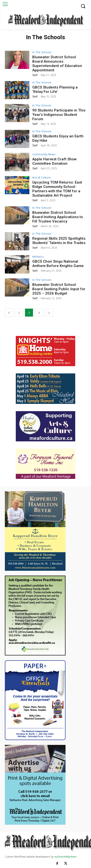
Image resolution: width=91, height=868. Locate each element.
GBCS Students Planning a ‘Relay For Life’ (55, 89)
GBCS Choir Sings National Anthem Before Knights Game (58, 264)
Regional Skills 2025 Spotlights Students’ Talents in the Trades (59, 241)
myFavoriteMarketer (66, 857)
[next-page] (49, 313)
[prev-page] (9, 313)
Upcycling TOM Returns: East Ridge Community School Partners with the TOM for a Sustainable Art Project (57, 189)
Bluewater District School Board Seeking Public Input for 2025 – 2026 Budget (59, 289)
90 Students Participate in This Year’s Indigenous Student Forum (59, 115)
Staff (35, 75)
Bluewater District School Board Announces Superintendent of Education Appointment (57, 64)
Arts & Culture (41, 177)
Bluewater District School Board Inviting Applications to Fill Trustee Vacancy (58, 217)
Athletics (38, 256)
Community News (44, 154)
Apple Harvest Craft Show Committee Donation (54, 161)
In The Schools (42, 52)
